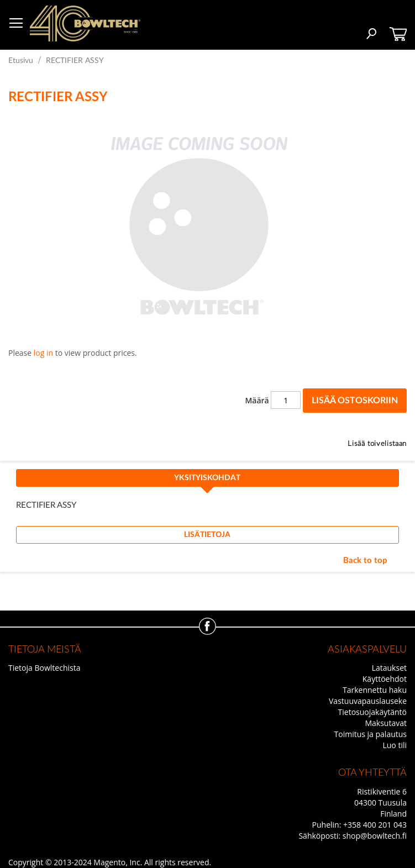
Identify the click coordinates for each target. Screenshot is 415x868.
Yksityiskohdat (207, 478)
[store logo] (85, 23)
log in (43, 353)
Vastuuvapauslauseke (368, 701)
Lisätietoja (207, 535)
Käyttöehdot (385, 679)
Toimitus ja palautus (371, 734)
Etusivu (21, 61)
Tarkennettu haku (375, 690)
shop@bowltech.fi (375, 836)
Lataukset (389, 668)
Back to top (365, 561)
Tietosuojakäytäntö (372, 712)
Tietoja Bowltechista (44, 668)
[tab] (207, 481)
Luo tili (395, 745)
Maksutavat (386, 723)
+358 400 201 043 (375, 825)
